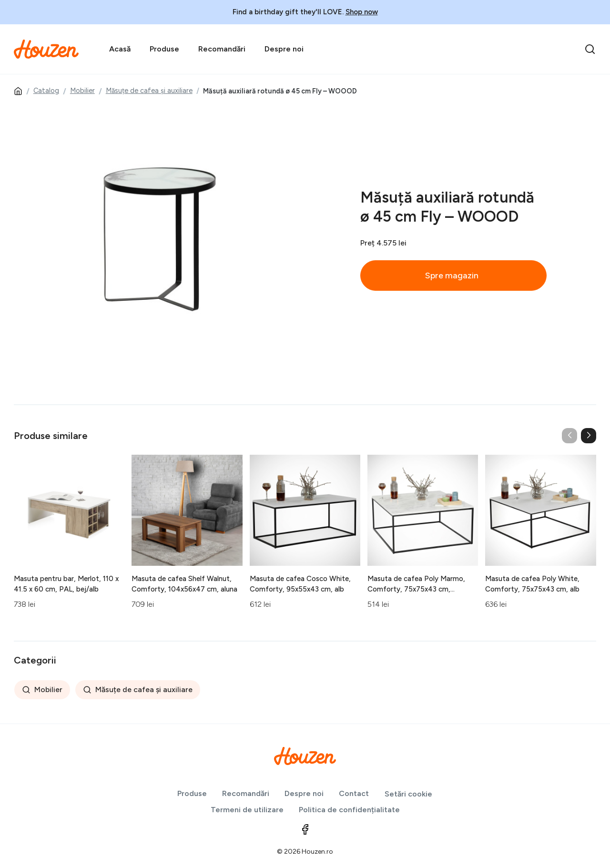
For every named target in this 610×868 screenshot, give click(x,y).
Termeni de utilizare (247, 810)
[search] (590, 49)
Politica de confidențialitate (349, 810)
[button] (589, 436)
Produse (164, 49)
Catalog (46, 91)
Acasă (120, 49)
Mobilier (82, 91)
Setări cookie (408, 794)
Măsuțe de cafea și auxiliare (149, 91)
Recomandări (222, 49)
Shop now (362, 12)
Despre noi (284, 49)
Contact (354, 793)
